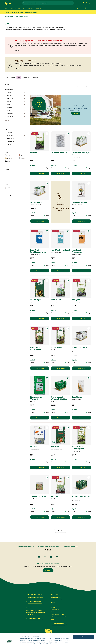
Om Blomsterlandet (56, 597)
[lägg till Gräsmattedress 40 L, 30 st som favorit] (89, 134)
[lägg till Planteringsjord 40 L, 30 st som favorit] (89, 328)
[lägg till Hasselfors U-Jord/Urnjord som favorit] (89, 231)
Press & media (54, 607)
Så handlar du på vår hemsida (59, 617)
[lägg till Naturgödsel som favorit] (89, 281)
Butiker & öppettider (35, 619)
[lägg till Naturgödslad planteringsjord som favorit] (47, 328)
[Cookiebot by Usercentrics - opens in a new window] (10, 641)
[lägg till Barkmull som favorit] (47, 134)
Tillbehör (8, 17)
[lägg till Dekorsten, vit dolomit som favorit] (68, 134)
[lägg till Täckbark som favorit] (68, 477)
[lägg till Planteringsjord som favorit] (68, 328)
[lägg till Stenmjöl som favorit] (47, 428)
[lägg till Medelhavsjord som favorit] (47, 281)
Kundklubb (81, 8)
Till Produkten (42, 174)
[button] (15, 169)
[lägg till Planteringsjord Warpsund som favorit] (47, 378)
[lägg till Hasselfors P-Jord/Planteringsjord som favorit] (47, 231)
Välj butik (88, 8)
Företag (76, 8)
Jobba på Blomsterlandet (57, 614)
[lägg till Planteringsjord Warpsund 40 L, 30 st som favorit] (68, 378)
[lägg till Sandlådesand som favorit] (89, 378)
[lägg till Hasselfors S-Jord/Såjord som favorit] (68, 231)
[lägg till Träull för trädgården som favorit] (47, 477)
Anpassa (84, 631)
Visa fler (7, 120)
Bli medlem (48, 570)
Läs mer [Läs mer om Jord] (7, 32)
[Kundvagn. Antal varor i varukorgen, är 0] (89, 3)
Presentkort (54, 605)
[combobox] (49, 3)
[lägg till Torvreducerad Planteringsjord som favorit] (89, 428)
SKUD (52, 619)
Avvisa (83, 636)
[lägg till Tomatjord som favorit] (68, 428)
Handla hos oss (55, 609)
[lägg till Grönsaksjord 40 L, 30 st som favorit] (47, 183)
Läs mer (17, 50)
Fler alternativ (23, 641)
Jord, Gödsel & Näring (17, 17)
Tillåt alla (83, 626)
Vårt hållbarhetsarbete (57, 612)
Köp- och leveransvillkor (57, 600)
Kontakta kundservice (35, 602)
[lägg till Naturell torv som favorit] (68, 281)
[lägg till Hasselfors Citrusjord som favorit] (89, 183)
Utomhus (26, 17)
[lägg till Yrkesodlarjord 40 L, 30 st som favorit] (89, 477)
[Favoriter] (84, 3)
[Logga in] (87, 3)
